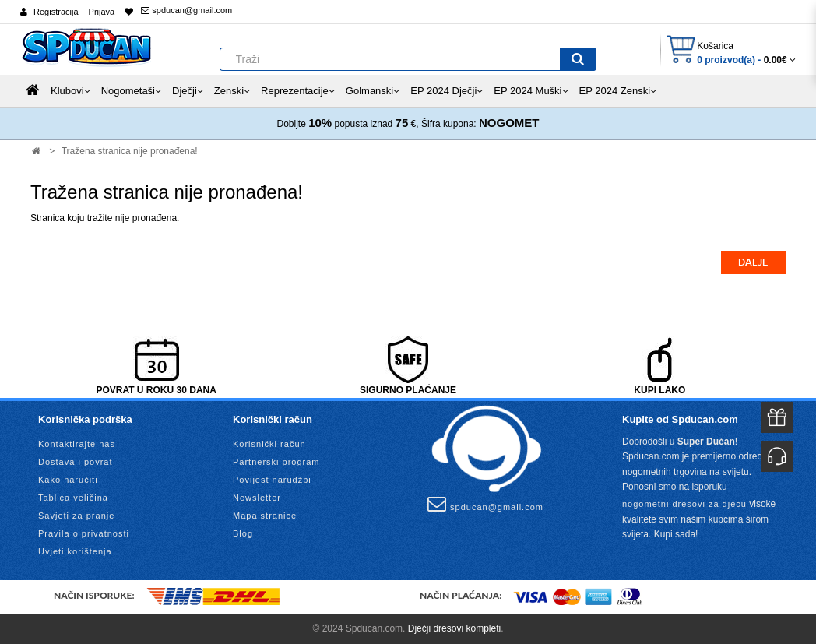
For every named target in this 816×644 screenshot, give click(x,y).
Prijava (102, 12)
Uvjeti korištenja (75, 551)
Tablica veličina (73, 498)
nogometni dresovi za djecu (684, 504)
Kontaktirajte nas (77, 444)
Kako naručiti (68, 480)
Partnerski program (276, 462)
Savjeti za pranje (76, 516)
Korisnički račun (269, 444)
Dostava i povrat (75, 462)
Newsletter (257, 498)
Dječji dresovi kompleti (454, 628)
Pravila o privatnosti (84, 533)
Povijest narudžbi (272, 480)
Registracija (56, 12)
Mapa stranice (265, 516)
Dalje (753, 262)
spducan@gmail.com (186, 10)
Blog (243, 533)
